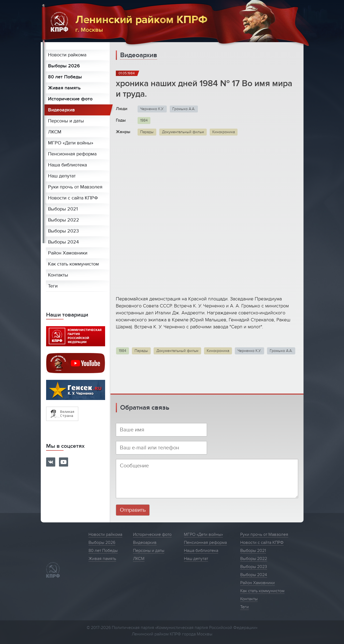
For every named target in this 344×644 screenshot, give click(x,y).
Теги (53, 286)
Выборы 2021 (63, 209)
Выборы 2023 (63, 231)
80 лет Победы (65, 77)
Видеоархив (61, 110)
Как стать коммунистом (73, 264)
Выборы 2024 (63, 242)
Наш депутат (62, 176)
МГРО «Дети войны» (71, 143)
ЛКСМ (55, 132)
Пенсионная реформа (72, 154)
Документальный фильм (183, 132)
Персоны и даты (66, 121)
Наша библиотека (67, 165)
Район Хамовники (68, 253)
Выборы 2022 (64, 220)
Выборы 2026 (64, 66)
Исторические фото (70, 99)
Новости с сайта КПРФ (73, 198)
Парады (147, 132)
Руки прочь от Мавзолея (75, 187)
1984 (144, 120)
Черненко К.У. (152, 109)
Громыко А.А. (184, 109)
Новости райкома (67, 55)
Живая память (64, 88)
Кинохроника (224, 132)
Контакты (58, 275)
